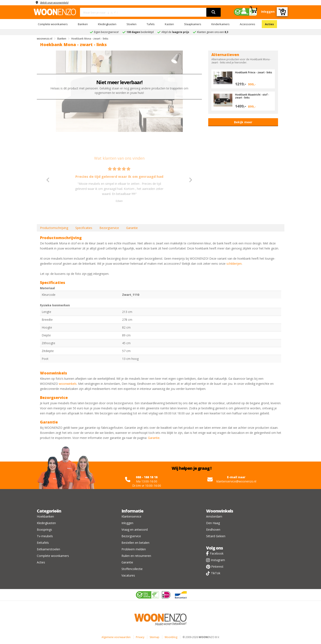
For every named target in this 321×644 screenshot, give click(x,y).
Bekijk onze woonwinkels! (57, 2)
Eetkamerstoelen (48, 549)
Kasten (169, 24)
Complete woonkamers (53, 24)
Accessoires (247, 24)
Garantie (132, 228)
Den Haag (213, 523)
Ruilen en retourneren (136, 556)
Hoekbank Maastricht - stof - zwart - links (253, 96)
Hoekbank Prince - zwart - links (252, 74)
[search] (214, 12)
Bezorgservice (109, 228)
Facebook (217, 553)
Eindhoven (213, 530)
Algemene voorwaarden (116, 637)
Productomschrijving (54, 228)
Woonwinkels (220, 511)
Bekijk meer (243, 122)
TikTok (216, 573)
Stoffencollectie (132, 569)
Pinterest (217, 567)
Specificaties (84, 228)
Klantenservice (131, 516)
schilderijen (234, 264)
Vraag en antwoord (135, 530)
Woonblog (171, 637)
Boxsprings (44, 530)
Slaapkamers (193, 24)
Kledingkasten (107, 24)
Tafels (151, 24)
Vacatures (128, 575)
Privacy (140, 637)
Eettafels (43, 543)
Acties (269, 24)
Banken (83, 24)
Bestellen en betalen (135, 543)
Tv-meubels (45, 536)
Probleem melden (134, 549)
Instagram (218, 560)
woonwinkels (68, 384)
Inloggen (127, 523)
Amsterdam (214, 516)
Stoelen (132, 24)
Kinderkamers (220, 24)
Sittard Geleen (216, 536)
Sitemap (154, 637)
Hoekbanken (45, 516)
